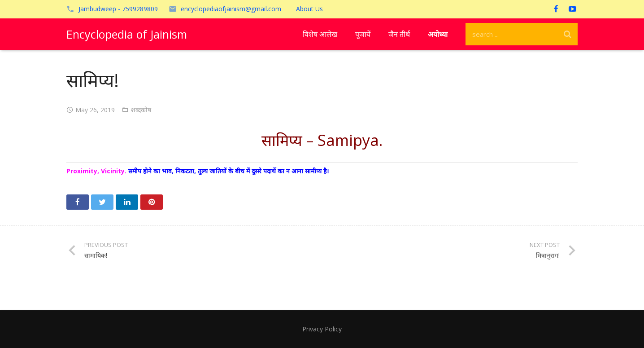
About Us (309, 9)
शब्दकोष (141, 110)
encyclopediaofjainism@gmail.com (231, 9)
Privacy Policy (322, 329)
